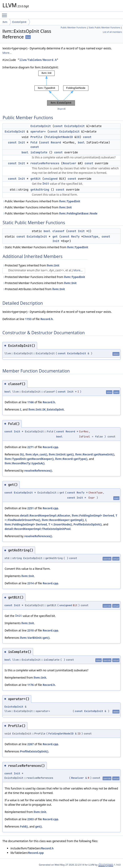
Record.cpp (50, 447)
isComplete (39, 152)
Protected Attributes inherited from (34, 289)
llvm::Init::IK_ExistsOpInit (46, 409)
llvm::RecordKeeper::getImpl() (63, 520)
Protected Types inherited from (31, 265)
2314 (30, 583)
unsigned (51, 179)
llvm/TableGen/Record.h (38, 60)
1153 (28, 319)
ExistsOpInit (19, 22)
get (55, 237)
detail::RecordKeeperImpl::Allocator (45, 515)
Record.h (46, 319)
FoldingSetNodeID (59, 137)
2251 (30, 508)
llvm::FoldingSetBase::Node (78, 213)
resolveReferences (45, 163)
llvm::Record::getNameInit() (95, 454)
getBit (35, 179)
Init (22, 142)
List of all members (112, 32)
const (58, 126)
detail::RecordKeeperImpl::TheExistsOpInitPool (38, 529)
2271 (30, 447)
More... (7, 53)
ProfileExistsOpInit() (88, 524)
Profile (36, 137)
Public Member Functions (73, 28)
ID (78, 137)
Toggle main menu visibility (5, 14)
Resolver (69, 163)
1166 (30, 402)
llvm (5, 22)
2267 (30, 744)
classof (58, 231)
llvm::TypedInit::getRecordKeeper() (29, 459)
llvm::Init (65, 207)
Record (56, 142)
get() (38, 826)
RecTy (75, 237)
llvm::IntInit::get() (61, 454)
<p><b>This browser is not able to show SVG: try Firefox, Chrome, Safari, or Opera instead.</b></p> (61, 88)
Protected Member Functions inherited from (44, 277)
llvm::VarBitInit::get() (35, 638)
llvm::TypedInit (70, 201)
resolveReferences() (38, 471)
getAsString (40, 190)
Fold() (24, 826)
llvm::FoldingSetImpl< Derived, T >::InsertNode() (38, 524)
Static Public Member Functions (104, 28)
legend (61, 109)
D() (22, 454)
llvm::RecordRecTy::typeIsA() (25, 463)
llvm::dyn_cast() (36, 454)
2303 (30, 819)
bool (81, 142)
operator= (38, 132)
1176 (30, 685)
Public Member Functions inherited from (41, 201)
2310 (30, 630)
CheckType (91, 237)
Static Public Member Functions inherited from (45, 247)
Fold (34, 142)
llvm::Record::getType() (71, 459)
